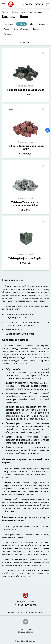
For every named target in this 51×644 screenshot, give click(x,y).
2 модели (12, 110)
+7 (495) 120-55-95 (26, 605)
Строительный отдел (34, 613)
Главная (5, 12)
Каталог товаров (19, 12)
